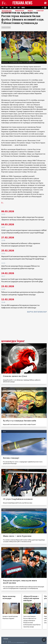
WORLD (23, 8)
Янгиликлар (7, 11)
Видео (30, 11)
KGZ (7, 8)
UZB (19, 8)
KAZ (3, 8)
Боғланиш (6, 639)
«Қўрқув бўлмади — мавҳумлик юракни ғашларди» (31, 598)
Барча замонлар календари (9, 597)
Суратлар (40, 11)
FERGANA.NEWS (22, 3)
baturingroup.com (20, 642)
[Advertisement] (24, 327)
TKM (14, 8)
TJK (10, 8)
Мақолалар (20, 11)
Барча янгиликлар (37, 312)
